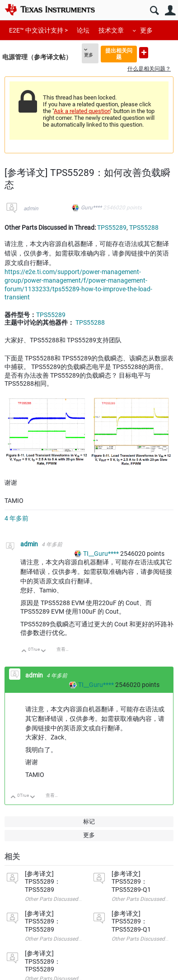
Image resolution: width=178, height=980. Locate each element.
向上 (24, 651)
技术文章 (111, 30)
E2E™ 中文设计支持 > (38, 30)
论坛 (83, 30)
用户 (170, 11)
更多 (146, 30)
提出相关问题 (119, 54)
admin (31, 208)
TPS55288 (144, 227)
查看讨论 (66, 649)
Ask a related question (82, 111)
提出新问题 (144, 53)
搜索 (154, 11)
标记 (89, 821)
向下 (44, 651)
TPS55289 (112, 227)
